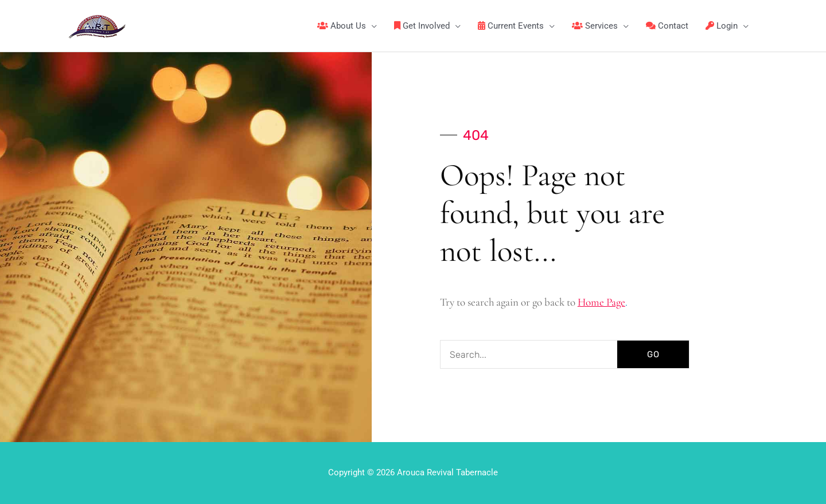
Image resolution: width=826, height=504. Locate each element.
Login (722, 26)
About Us (342, 26)
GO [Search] (653, 354)
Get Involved (422, 26)
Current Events (511, 26)
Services (595, 26)
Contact (667, 26)
